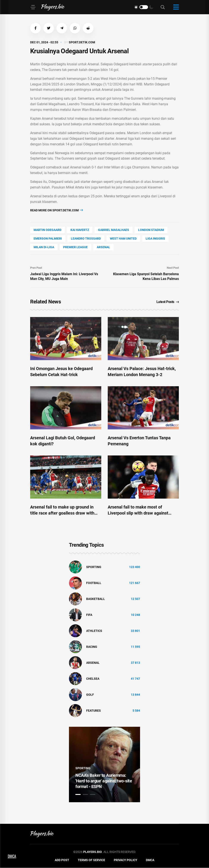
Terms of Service (91, 860)
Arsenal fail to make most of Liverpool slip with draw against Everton (138, 513)
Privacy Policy (126, 860)
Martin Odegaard (48, 230)
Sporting (94, 567)
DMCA (150, 860)
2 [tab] (85, 795)
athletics (94, 631)
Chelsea (93, 679)
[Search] (163, 7)
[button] (36, 28)
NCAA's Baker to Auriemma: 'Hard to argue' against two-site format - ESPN (104, 781)
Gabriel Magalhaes (114, 230)
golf (90, 695)
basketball (96, 599)
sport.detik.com (82, 42)
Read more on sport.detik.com (57, 210)
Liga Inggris (155, 239)
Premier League (75, 247)
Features (94, 711)
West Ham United (123, 239)
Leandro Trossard (86, 239)
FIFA (89, 615)
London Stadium (151, 230)
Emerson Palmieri (48, 239)
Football (94, 583)
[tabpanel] (104, 765)
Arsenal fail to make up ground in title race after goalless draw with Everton (62, 513)
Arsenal (103, 247)
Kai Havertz (80, 230)
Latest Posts (168, 302)
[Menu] (33, 7)
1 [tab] (78, 795)
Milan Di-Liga (44, 247)
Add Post (62, 860)
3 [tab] (93, 795)
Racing (92, 647)
